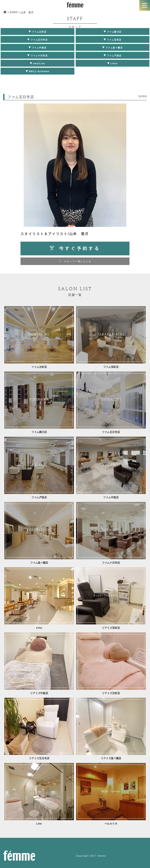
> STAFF (12, 12)
